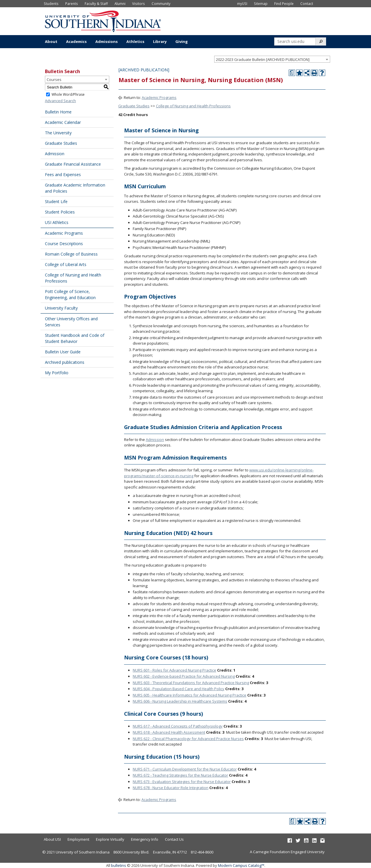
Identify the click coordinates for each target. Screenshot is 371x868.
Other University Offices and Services (71, 322)
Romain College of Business (71, 254)
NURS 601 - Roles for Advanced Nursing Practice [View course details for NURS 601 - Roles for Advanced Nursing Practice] (174, 670)
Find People (284, 3)
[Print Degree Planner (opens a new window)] (292, 73)
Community (161, 3)
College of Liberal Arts (66, 264)
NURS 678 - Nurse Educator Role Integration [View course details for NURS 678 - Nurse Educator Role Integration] (171, 788)
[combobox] (272, 59)
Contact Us (174, 839)
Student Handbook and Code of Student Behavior (75, 338)
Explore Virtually (110, 839)
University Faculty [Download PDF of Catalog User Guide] (61, 308)
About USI (52, 839)
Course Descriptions (64, 244)
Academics (76, 41)
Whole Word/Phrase (68, 94)
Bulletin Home (58, 112)
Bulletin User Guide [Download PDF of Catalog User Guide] (63, 352)
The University (58, 133)
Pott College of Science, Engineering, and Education (70, 294)
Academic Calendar (63, 122)
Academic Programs (64, 233)
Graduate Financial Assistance (73, 164)
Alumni (120, 3)
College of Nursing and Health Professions (73, 278)
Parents (72, 3)
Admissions (107, 41)
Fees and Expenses (63, 174)
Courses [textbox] (54, 79)
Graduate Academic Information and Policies (75, 188)
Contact (307, 3)
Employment (78, 839)
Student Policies (60, 212)
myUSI (242, 3)
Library (160, 41)
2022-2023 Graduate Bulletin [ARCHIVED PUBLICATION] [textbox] (263, 59)
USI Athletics (57, 222)
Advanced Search (60, 101)
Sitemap (261, 3)
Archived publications (65, 362)
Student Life (56, 201)
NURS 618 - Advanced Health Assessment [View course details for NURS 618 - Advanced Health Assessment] (169, 732)
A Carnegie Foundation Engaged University (287, 852)
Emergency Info (145, 839)
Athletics (135, 41)
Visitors (139, 3)
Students (51, 3)
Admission (55, 154)
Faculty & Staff (96, 3)
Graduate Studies (61, 143)
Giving (182, 41)
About (51, 41)
